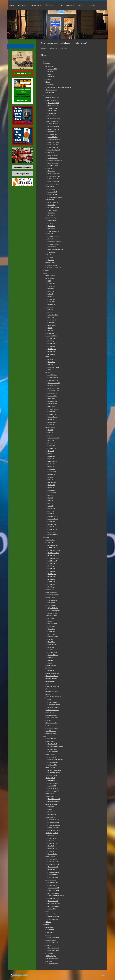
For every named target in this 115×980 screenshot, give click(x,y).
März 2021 (51, 294)
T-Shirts (48, 694)
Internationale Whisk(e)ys (52, 673)
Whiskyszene (49, 372)
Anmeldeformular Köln (52, 265)
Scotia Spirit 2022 (50, 778)
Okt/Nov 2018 (51, 446)
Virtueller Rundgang (51, 739)
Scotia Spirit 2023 (50, 768)
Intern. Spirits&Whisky (51, 336)
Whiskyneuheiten (50, 278)
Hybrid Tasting (52, 189)
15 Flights (51, 72)
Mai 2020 (50, 310)
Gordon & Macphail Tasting (55, 140)
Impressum (49, 961)
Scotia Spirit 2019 (50, 796)
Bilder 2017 (51, 835)
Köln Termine (47, 95)
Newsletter (49, 935)
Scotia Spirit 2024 (50, 754)
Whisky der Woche (51, 540)
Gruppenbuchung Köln (54, 948)
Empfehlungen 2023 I (53, 558)
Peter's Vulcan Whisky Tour (55, 242)
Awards (50, 809)
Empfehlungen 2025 (53, 545)
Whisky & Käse (52, 205)
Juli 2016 (50, 495)
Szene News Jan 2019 (54, 380)
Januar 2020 (51, 317)
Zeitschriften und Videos (52, 692)
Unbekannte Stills (52, 401)
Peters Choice (52, 171)
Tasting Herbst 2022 (53, 780)
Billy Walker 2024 (52, 765)
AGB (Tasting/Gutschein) (52, 958)
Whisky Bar (47, 64)
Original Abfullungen (51, 665)
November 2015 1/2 (53, 409)
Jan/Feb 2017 (52, 485)
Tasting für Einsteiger (53, 155)
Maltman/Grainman (53, 637)
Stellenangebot (50, 953)
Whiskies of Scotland (53, 655)
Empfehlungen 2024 (53, 548)
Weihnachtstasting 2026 (54, 150)
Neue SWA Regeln (53, 375)
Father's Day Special (53, 105)
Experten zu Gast (52, 192)
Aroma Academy (50, 713)
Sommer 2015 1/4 (53, 425)
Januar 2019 (51, 440)
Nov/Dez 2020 (52, 299)
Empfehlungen (50, 542)
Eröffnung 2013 (52, 909)
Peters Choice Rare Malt (54, 174)
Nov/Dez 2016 (52, 487)
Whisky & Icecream (53, 247)
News (46, 273)
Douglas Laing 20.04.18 (54, 830)
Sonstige (50, 663)
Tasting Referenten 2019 (54, 799)
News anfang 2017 (53, 393)
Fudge (48, 726)
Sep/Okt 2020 (51, 302)
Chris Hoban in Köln (53, 862)
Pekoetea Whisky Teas (52, 723)
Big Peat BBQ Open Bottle (55, 124)
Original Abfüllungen (53, 608)
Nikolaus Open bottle (53, 145)
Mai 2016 (50, 501)
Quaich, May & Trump (54, 367)
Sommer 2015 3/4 (53, 420)
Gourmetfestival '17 (53, 867)
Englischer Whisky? (53, 385)
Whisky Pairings (50, 200)
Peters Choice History (53, 181)
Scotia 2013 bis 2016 (51, 880)
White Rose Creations (54, 707)
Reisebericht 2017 (53, 838)
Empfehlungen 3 (52, 349)
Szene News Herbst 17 (54, 388)
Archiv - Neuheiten (51, 427)
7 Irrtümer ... (51, 365)
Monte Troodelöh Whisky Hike (56, 249)
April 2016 (51, 503)
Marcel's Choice (52, 221)
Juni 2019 (51, 430)
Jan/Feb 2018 (52, 464)
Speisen (48, 82)
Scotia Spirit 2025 (50, 741)
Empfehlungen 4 (52, 346)
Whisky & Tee (51, 213)
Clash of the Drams (53, 147)
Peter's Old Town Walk (54, 244)
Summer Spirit (50, 234)
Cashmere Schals (51, 689)
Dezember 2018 (52, 443)
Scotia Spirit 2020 (50, 794)
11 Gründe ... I (52, 362)
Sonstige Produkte (53, 613)
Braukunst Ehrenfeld (53, 901)
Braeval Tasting (52, 113)
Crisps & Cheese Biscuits (52, 718)
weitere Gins (51, 671)
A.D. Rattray (51, 618)
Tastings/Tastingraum (53, 917)
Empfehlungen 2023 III (54, 553)
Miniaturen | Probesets (52, 678)
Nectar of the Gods (53, 137)
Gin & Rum (49, 255)
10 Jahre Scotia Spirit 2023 (55, 770)
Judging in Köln (52, 815)
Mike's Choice (51, 228)
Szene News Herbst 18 (54, 383)
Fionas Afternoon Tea (53, 231)
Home (46, 61)
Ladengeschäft (52, 914)
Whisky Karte (51, 77)
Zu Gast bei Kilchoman (54, 822)
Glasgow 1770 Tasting (54, 142)
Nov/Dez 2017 (52, 467)
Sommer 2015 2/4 (53, 422)
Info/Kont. (47, 924)
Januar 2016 (51, 511)
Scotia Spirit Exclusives (52, 592)
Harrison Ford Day (53, 108)
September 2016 (52, 493)
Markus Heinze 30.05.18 (54, 828)
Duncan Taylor (52, 629)
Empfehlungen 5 (52, 344)
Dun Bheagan (52, 634)
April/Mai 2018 (52, 459)
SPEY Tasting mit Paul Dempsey (56, 896)
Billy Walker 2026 (52, 134)
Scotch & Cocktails (53, 210)
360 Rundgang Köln (51, 956)
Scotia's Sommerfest (53, 239)
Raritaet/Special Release (52, 676)
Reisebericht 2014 (53, 854)
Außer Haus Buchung (53, 951)
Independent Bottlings (51, 616)
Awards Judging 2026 (53, 103)
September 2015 (52, 414)
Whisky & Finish (52, 215)
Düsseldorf (47, 270)
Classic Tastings (50, 153)
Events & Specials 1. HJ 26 (53, 100)
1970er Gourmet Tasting (54, 119)
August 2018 (51, 451)
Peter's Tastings (50, 168)
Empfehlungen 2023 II (54, 555)
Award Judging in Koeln (54, 890)
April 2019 (51, 435)
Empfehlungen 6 (52, 341)
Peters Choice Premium (54, 176)
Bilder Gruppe (52, 812)
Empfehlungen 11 (52, 561)
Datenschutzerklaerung (52, 964)
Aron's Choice (52, 226)
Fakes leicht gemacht (53, 391)
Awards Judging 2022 (53, 791)
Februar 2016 (52, 508)
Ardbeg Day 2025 (52, 600)
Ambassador (51, 807)
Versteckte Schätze (53, 158)
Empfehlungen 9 (52, 566)
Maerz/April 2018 (52, 461)
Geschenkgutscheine (51, 940)
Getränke (48, 79)
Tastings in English (51, 262)
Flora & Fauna (52, 642)
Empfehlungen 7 (52, 338)
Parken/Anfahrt (50, 930)
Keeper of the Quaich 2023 (55, 773)
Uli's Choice (51, 223)
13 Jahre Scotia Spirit (53, 126)
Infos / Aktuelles (50, 92)
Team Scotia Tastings (51, 218)
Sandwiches (51, 85)
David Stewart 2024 (53, 762)
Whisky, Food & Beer (53, 202)
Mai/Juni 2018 (52, 456)
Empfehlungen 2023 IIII (54, 550)
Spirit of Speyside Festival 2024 (56, 760)
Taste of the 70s (52, 132)
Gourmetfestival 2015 (53, 893)
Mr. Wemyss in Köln (53, 883)
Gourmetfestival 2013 (53, 906)
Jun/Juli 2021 (51, 289)
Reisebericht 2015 (53, 849)
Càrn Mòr (51, 650)
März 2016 (51, 506)
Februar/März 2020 (53, 315)
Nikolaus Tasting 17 (53, 859)
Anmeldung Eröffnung (52, 90)
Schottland (49, 922)
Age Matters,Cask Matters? (55, 160)
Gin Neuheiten (50, 330)
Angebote (47, 537)
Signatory (50, 658)
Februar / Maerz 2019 (54, 438)
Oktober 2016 (51, 490)
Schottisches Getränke (52, 733)
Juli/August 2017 (52, 474)
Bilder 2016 (51, 841)
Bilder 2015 (51, 846)
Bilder (46, 736)
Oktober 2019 (51, 323)
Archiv (50, 370)
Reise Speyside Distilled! (54, 825)
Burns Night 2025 (52, 744)
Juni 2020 (51, 307)
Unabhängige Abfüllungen (54, 610)
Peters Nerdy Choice (53, 179)
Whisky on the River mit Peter (55, 747)
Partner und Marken (51, 605)
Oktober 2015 (51, 412)
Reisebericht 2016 (53, 843)
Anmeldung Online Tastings (55, 197)
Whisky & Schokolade (53, 207)
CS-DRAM (51, 639)
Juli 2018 (50, 453)
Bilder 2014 (51, 851)
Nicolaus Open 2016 (53, 885)
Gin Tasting (51, 257)
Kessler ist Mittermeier (54, 898)
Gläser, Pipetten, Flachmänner (54, 697)
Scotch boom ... (52, 399)
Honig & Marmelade (51, 731)
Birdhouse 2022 (52, 786)
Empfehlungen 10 (52, 563)
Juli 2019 (50, 328)
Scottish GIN (49, 668)
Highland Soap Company (52, 710)
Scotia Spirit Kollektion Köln (53, 595)
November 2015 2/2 (53, 519)
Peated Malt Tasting (53, 166)
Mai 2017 (50, 480)
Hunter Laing (51, 626)
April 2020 (51, 312)
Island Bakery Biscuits (51, 715)
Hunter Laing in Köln (53, 877)
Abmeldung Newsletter (54, 938)
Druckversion (16, 975)
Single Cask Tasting (53, 163)
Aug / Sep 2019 (52, 325)
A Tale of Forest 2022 (53, 783)
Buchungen (49, 945)
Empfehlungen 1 (52, 354)
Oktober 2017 (51, 469)
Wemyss (50, 621)
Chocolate (49, 720)
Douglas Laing (52, 631)
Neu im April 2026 (52, 69)
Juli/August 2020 (52, 304)
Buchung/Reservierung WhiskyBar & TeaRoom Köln (59, 87)
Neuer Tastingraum (53, 919)
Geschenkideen (50, 590)
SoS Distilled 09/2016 (53, 888)
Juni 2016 (51, 498)
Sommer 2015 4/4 (53, 417)
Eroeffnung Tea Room (54, 820)
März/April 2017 (52, 482)
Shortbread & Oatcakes (52, 728)
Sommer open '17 (53, 870)
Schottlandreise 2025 (53, 752)
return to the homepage (61, 48)
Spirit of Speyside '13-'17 (52, 833)
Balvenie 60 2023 (52, 775)
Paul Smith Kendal (53, 652)
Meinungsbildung (52, 406)
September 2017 (52, 472)
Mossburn (51, 660)
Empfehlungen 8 (52, 569)
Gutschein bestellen (53, 943)
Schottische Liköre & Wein (53, 686)
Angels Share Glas (53, 702)
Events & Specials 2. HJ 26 (53, 121)
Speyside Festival (52, 749)
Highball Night (52, 252)
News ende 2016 (52, 396)
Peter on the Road (53, 194)
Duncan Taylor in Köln (54, 864)
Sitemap (25, 975)
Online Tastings (50, 187)
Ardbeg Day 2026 (52, 111)
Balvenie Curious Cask (54, 129)
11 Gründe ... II (52, 359)
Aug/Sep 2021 (52, 286)
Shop (47, 911)
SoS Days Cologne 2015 (54, 903)
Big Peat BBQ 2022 (53, 788)
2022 (49, 281)
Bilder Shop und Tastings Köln (54, 268)
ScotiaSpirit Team (50, 932)
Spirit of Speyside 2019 (54, 801)
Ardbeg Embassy (50, 597)
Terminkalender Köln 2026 (53, 98)
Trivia (47, 357)
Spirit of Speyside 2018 (52, 804)
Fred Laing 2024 (52, 757)
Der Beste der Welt (53, 378)
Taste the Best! (52, 116)
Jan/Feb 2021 (52, 297)
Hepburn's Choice (53, 624)
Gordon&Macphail (53, 645)
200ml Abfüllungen (51, 681)
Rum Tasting (51, 260)
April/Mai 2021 (52, 291)
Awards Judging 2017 (53, 872)
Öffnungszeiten (50, 927)
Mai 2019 (50, 433)
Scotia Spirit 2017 (50, 856)
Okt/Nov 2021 (51, 283)
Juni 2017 (51, 477)
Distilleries (51, 74)
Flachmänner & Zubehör (54, 705)
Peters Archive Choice (54, 184)
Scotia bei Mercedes (53, 875)
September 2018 (52, 448)
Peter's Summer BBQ (53, 236)
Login (103, 975)
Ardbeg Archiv (52, 603)
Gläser (50, 699)
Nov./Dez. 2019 (52, 320)
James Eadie (51, 647)
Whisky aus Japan (53, 404)
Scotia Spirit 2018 (50, 817)
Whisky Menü (49, 66)
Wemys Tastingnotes (53, 535)
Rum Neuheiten (50, 333)
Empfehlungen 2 (52, 351)
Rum (47, 684)
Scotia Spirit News (51, 276)
